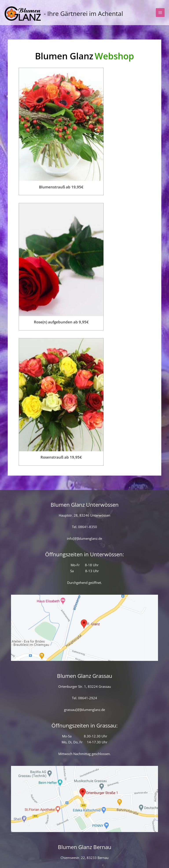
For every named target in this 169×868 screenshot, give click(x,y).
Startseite (52, 847)
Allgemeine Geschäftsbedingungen (135, 847)
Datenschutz (61, 853)
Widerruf (86, 853)
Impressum (110, 853)
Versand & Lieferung (84, 847)
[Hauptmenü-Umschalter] (160, 16)
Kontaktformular (22, 847)
